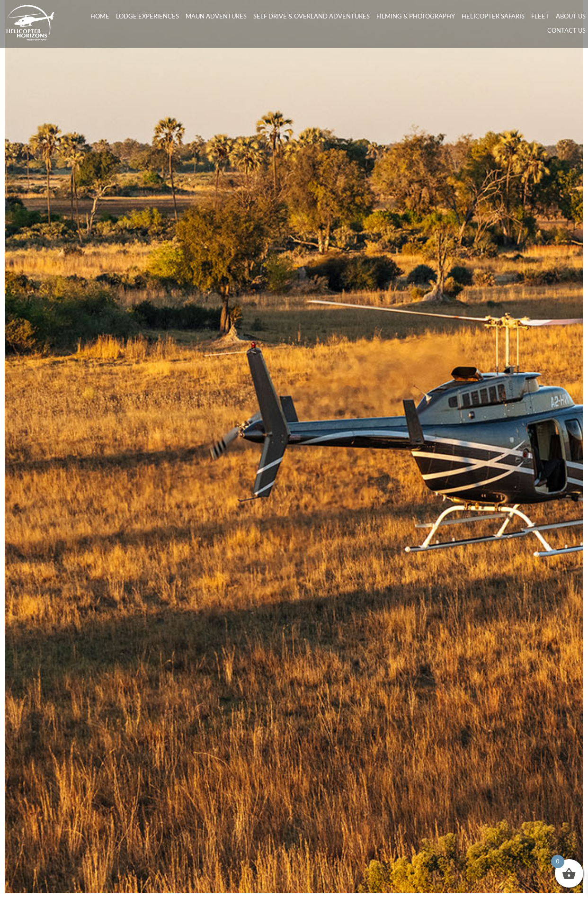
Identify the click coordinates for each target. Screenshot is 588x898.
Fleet (540, 16)
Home (100, 16)
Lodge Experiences (147, 16)
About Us (571, 16)
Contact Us (566, 30)
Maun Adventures (216, 16)
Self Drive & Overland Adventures (312, 16)
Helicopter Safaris (493, 16)
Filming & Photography (416, 16)
